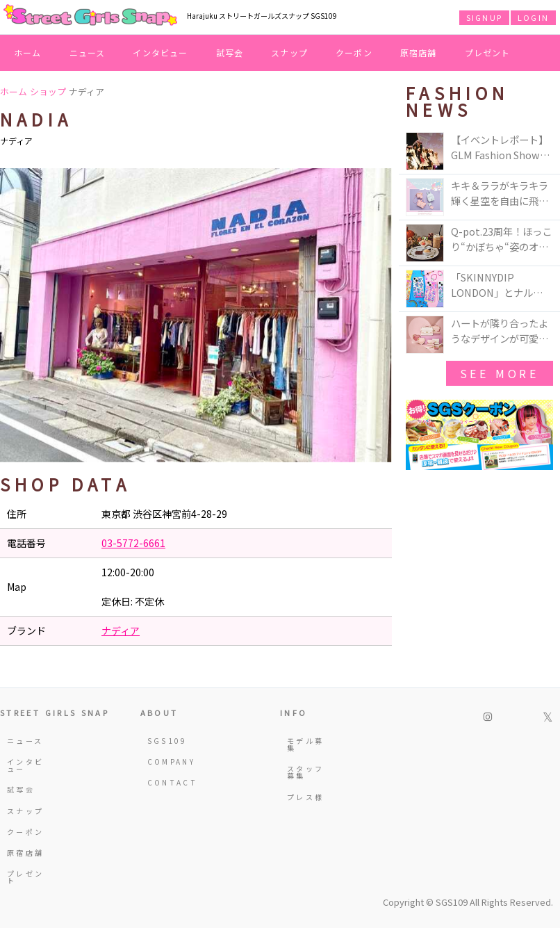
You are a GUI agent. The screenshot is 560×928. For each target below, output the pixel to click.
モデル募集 (305, 744)
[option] (196, 315)
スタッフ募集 (305, 772)
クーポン (354, 52)
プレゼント (488, 52)
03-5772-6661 (133, 543)
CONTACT (168, 782)
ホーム (28, 52)
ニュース (88, 52)
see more (500, 373)
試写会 (230, 52)
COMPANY (168, 762)
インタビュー (160, 52)
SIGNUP (484, 17)
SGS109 (167, 741)
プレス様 (305, 797)
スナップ (289, 52)
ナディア (121, 630)
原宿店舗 (419, 52)
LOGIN (533, 17)
